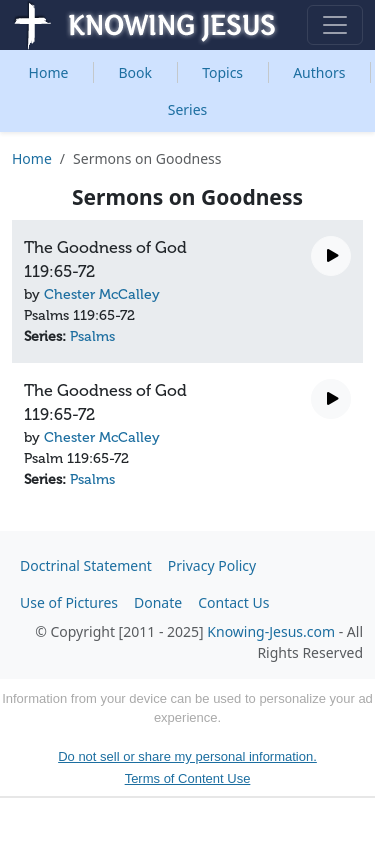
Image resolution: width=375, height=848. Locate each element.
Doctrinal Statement (86, 565)
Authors (319, 72)
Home (49, 72)
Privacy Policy (212, 565)
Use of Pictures (69, 602)
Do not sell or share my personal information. (187, 756)
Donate (158, 602)
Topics (222, 72)
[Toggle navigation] (335, 25)
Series (188, 109)
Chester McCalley (102, 294)
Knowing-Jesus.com (271, 631)
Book (136, 72)
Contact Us (233, 602)
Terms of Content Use (188, 778)
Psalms (92, 336)
